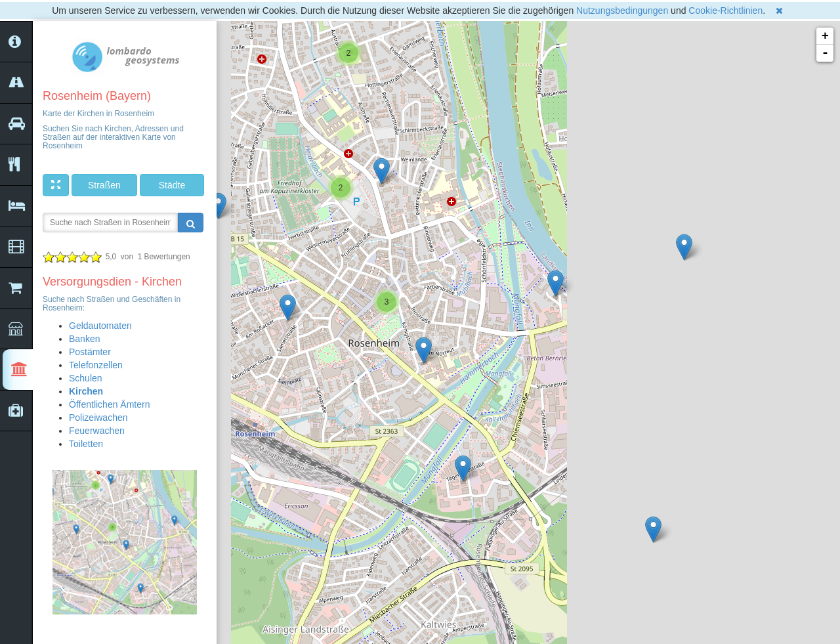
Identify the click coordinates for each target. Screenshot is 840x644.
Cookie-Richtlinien (725, 11)
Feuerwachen (97, 431)
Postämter (90, 352)
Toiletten (86, 444)
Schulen (86, 378)
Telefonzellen (96, 365)
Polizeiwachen (98, 418)
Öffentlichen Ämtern (109, 404)
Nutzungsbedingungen (622, 11)
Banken (84, 339)
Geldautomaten (100, 326)
